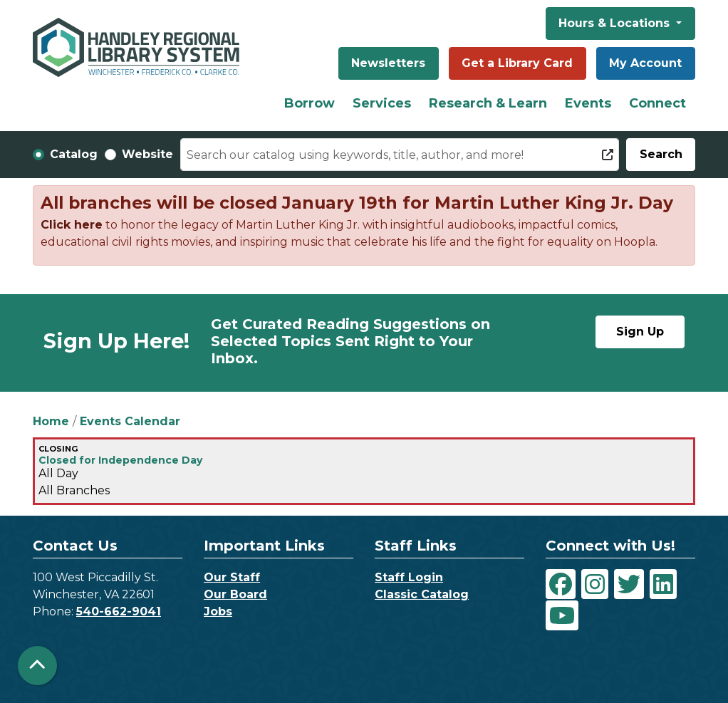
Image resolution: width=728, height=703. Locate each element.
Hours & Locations (616, 23)
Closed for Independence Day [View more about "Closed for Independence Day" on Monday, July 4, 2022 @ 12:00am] (120, 460)
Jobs (218, 611)
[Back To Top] (37, 666)
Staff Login (409, 577)
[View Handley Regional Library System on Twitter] (629, 584)
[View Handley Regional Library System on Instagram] (595, 584)
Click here (72, 225)
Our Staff (232, 577)
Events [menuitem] (588, 103)
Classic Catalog (422, 594)
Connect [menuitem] (657, 103)
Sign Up (640, 332)
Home (51, 421)
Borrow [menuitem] (310, 103)
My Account (645, 63)
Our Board (235, 594)
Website (147, 154)
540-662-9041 (119, 611)
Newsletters (388, 63)
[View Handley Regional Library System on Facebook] (561, 584)
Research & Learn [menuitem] (488, 103)
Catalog (74, 154)
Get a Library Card (517, 63)
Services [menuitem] (382, 103)
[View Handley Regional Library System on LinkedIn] (663, 584)
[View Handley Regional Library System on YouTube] (562, 615)
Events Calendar (130, 421)
